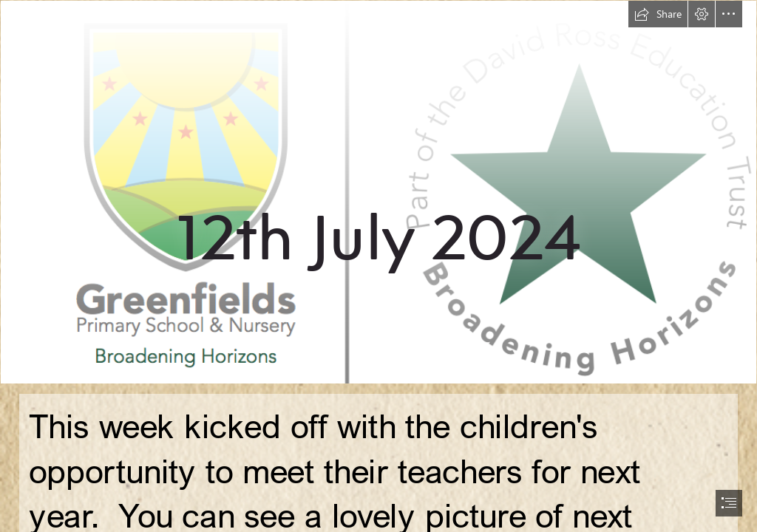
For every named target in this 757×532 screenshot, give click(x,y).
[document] (378, 266)
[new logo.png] (378, 192)
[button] (658, 14)
